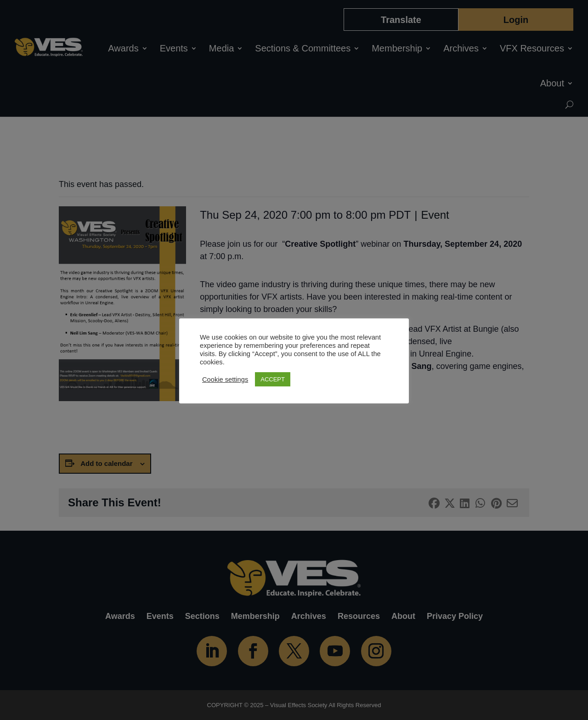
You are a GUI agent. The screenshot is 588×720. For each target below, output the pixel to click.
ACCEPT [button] (273, 379)
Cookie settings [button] (225, 380)
